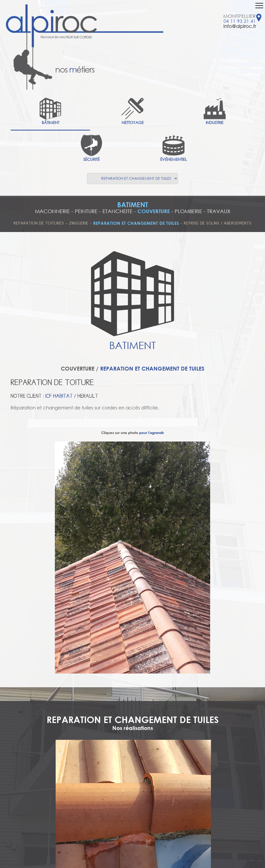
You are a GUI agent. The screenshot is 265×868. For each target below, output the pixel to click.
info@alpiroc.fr (240, 26)
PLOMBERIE (188, 211)
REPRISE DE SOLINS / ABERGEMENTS (218, 223)
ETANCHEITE (117, 211)
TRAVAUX (219, 211)
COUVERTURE (154, 211)
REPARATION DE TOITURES (39, 223)
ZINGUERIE (79, 223)
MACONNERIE (52, 211)
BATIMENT (133, 205)
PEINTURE (86, 211)
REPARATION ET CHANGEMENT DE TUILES (136, 223)
